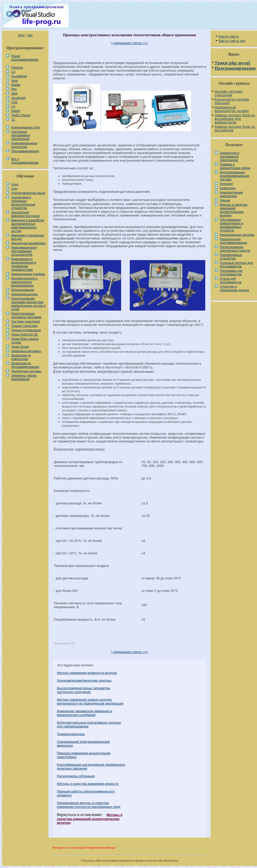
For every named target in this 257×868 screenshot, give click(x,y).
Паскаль (17, 68)
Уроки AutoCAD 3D (24, 335)
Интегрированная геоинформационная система (235, 176)
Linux (15, 184)
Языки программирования (25, 58)
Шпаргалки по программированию (25, 365)
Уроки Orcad (20, 347)
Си (13, 72)
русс (21, 35)
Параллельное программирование (233, 241)
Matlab (16, 85)
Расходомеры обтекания (76, 776)
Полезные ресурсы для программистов (236, 265)
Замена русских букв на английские (235, 129)
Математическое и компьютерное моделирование (24, 282)
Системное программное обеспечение (21, 135)
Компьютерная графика (28, 274)
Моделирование (23, 290)
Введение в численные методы (28, 237)
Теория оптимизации (26, 330)
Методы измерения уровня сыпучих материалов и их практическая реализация (90, 701)
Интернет (226, 184)
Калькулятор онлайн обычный (232, 101)
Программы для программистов (231, 273)
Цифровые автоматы (26, 351)
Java (14, 81)
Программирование (25, 151)
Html (14, 94)
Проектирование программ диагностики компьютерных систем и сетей (28, 304)
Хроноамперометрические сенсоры (84, 680)
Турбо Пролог (21, 115)
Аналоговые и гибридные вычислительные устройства (23, 203)
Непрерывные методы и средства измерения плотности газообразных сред (89, 805)
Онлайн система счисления (229, 93)
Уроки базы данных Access (25, 341)
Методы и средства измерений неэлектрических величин (90, 819)
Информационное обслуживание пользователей (24, 251)
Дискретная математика (28, 243)
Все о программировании (25, 161)
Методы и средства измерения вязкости (88, 784)
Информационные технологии (24, 145)
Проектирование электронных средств (235, 249)
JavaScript (18, 98)
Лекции (225, 200)
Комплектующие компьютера (231, 194)
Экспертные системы (26, 371)
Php (14, 89)
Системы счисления (25, 322)
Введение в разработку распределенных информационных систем (28, 226)
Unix (14, 189)
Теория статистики (24, 326)
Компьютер (228, 188)
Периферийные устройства (231, 257)
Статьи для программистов (231, 280)
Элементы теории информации (24, 377)
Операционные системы (237, 235)
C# (13, 107)
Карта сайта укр (232, 41)
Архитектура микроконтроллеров (25, 214)
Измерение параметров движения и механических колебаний (85, 713)
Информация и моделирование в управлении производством (24, 264)
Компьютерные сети (25, 127)
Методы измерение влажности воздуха (87, 673)
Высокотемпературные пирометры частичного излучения (83, 690)
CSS (14, 102)
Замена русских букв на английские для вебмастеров (235, 119)
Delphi (16, 111)
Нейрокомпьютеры (25, 294)
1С (13, 120)
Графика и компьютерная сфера (235, 166)
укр (30, 35)
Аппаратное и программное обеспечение (229, 157)
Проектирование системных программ (26, 315)
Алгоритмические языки (28, 193)
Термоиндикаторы (71, 734)
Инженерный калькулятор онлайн (232, 109)
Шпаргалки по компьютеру (21, 357)
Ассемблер (19, 76)
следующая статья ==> (130, 43)
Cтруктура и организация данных (234, 288)
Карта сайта (229, 36)
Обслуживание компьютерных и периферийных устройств (232, 225)
